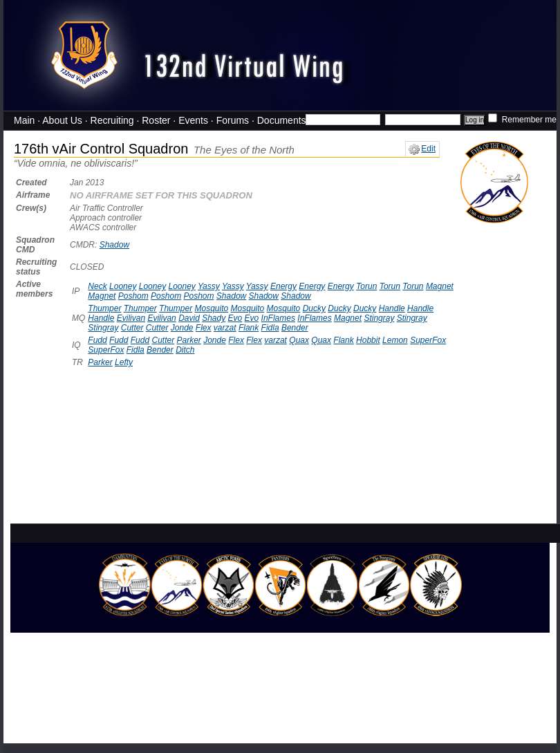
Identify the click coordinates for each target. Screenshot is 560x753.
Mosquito (211, 308)
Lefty (124, 362)
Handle (392, 308)
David (189, 318)
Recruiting (112, 120)
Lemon (395, 340)
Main (24, 120)
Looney (123, 286)
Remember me (522, 120)
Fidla (270, 328)
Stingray (379, 318)
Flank (249, 328)
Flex (204, 328)
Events (193, 120)
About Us (62, 120)
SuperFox (428, 340)
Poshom (133, 296)
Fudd (97, 340)
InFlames (278, 318)
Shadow (114, 245)
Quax (299, 340)
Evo (235, 318)
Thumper (104, 308)
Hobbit (368, 340)
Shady (214, 318)
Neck (97, 286)
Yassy (209, 286)
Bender (295, 328)
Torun (366, 286)
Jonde (182, 328)
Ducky (314, 308)
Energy (283, 286)
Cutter (132, 328)
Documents (282, 120)
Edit (422, 149)
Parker (189, 340)
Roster (156, 120)
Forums (233, 120)
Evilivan (131, 318)
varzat (225, 328)
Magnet (440, 286)
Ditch (185, 350)
